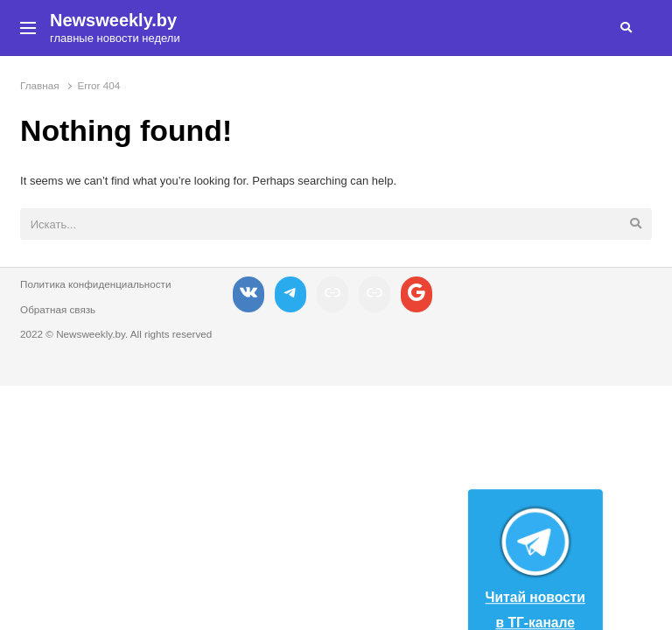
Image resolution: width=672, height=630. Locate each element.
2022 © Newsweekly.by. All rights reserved (116, 334)
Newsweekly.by (113, 20)
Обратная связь (58, 309)
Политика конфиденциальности (95, 284)
